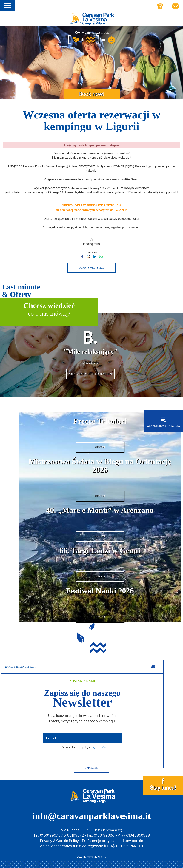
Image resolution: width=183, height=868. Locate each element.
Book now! (92, 94)
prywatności (99, 747)
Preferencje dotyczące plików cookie (112, 841)
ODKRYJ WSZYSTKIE (91, 268)
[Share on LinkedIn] (95, 256)
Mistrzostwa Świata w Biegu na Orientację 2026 (100, 466)
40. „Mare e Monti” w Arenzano (100, 510)
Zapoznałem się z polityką (84, 747)
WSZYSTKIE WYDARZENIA (163, 422)
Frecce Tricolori (100, 421)
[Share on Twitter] (89, 256)
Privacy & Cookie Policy (59, 841)
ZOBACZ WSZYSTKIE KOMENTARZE (91, 374)
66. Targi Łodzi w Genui (100, 551)
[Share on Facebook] (82, 256)
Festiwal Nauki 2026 (100, 591)
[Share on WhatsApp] (101, 256)
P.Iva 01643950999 (134, 835)
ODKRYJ (100, 447)
